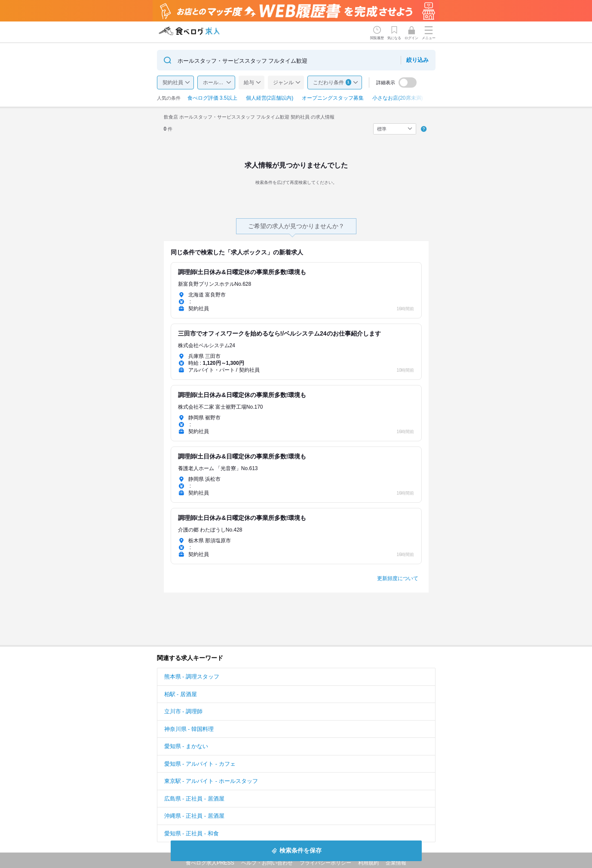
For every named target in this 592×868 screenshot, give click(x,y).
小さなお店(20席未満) (397, 98)
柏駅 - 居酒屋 (181, 694)
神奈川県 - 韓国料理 (189, 729)
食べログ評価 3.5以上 (212, 98)
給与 (249, 83)
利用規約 (368, 863)
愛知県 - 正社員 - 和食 (192, 833)
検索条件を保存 (301, 850)
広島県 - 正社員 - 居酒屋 (194, 799)
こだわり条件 (332, 82)
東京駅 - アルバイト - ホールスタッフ (211, 781)
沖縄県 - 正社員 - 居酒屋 (194, 816)
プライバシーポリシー (325, 863)
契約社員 (173, 83)
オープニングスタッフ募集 (333, 98)
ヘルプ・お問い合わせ (267, 863)
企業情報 (396, 863)
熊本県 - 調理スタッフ (192, 677)
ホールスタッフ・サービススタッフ (219, 83)
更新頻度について (398, 578)
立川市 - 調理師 (184, 711)
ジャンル (283, 83)
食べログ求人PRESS (210, 863)
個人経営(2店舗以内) (270, 98)
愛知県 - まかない (186, 746)
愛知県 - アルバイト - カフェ (200, 764)
